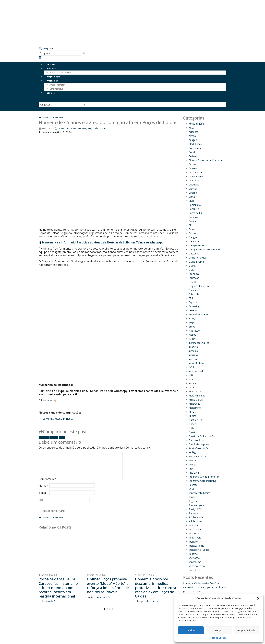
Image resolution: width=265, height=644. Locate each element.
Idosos (192, 335)
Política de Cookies (217, 638)
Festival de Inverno (199, 314)
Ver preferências (247, 630)
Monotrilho (195, 408)
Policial (192, 460)
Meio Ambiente (197, 396)
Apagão (193, 140)
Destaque (71, 128)
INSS (191, 367)
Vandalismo (195, 562)
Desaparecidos (197, 245)
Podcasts (51, 69)
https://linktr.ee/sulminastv (56, 419)
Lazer (192, 387)
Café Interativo (56, 89)
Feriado (193, 310)
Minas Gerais (196, 400)
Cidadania (194, 185)
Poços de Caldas (97, 128)
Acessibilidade (196, 124)
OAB (191, 428)
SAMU (192, 489)
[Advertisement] (108, 302)
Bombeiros (195, 148)
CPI (190, 225)
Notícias (51, 65)
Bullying (193, 156)
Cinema (193, 193)
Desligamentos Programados (205, 249)
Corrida (193, 221)
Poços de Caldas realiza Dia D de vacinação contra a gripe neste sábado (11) (204, 587)
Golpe (192, 323)
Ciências (193, 189)
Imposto (193, 347)
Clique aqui (46, 400)
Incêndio (193, 351)
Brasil (192, 152)
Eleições (193, 282)
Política (193, 465)
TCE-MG (193, 525)
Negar (219, 630)
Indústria (193, 359)
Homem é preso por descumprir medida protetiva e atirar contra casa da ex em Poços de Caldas (156, 588)
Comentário (47, 479)
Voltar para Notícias (51, 117)
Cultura (192, 233)
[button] (258, 598)
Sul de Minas (196, 521)
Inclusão (193, 355)
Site (41, 500)
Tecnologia (195, 529)
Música (192, 416)
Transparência (196, 546)
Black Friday (195, 144)
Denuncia (194, 241)
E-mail (62, 437)
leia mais (49, 601)
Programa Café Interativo (203, 481)
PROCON (194, 473)
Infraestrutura (196, 363)
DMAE (192, 266)
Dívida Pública (196, 262)
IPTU (191, 375)
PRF (191, 469)
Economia (194, 274)
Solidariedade (196, 517)
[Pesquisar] (84, 53)
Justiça (192, 383)
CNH (191, 201)
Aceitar (191, 630)
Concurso (194, 209)
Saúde (192, 497)
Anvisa (192, 136)
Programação (53, 77)
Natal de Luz (196, 420)
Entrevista (194, 294)
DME (191, 270)
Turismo (193, 554)
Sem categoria (197, 505)
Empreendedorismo (199, 286)
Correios (193, 217)
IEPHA (192, 339)
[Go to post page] (60, 552)
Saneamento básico (200, 493)
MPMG (192, 412)
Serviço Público (197, 509)
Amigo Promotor (57, 85)
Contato (51, 93)
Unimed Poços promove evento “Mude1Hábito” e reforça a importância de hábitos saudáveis (108, 586)
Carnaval (193, 168)
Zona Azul (194, 570)
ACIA (191, 128)
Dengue (193, 237)
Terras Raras (196, 538)
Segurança (194, 501)
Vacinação (194, 558)
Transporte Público (199, 550)
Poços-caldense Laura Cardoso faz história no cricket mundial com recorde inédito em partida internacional (58, 588)
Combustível (195, 205)
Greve (192, 327)
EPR (191, 298)
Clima (192, 197)
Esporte (193, 302)
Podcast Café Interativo (60, 73)
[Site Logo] (73, 11)
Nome (44, 486)
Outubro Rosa (196, 440)
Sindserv (193, 513)
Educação (194, 278)
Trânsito (193, 542)
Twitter (54, 437)
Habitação (194, 331)
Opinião (193, 432)
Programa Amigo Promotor (204, 477)
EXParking (194, 306)
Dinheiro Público (198, 258)
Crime (61, 128)
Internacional (196, 371)
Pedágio (193, 452)
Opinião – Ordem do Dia (202, 436)
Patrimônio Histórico (200, 448)
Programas (52, 81)
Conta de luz (195, 213)
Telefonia (194, 534)
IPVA (191, 379)
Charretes (194, 180)
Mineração (194, 404)
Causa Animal (196, 176)
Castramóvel (196, 172)
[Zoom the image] (165, 28)
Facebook (44, 437)
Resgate (193, 485)
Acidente (193, 132)
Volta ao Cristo (197, 566)
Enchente (194, 290)
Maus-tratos (195, 391)
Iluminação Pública (199, 343)
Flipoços (193, 318)
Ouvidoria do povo (199, 444)
